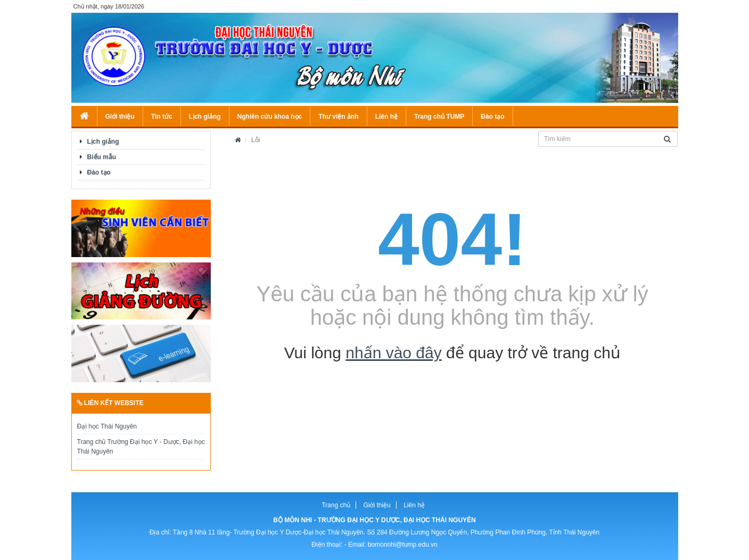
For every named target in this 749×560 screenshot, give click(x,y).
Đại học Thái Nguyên (107, 426)
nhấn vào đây (393, 353)
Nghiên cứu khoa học (270, 117)
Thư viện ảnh (338, 117)
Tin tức (162, 117)
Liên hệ (386, 117)
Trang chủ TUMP (439, 117)
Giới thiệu (120, 117)
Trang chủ (336, 505)
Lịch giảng (205, 117)
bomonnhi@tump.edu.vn (403, 545)
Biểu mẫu (102, 157)
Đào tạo (492, 117)
